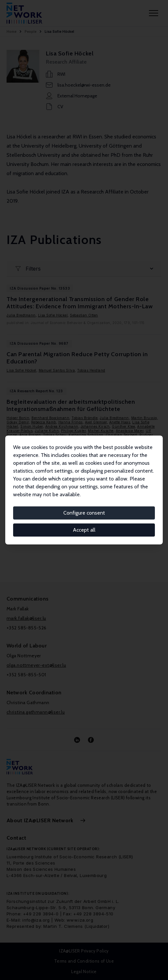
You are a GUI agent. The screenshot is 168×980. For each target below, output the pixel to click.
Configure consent (84, 513)
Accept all (84, 530)
